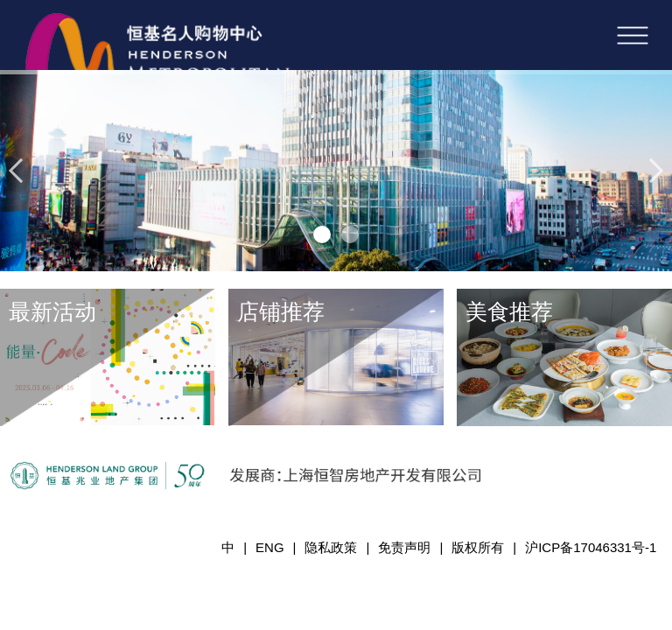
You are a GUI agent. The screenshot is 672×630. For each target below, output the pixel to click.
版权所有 (478, 547)
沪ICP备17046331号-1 (591, 547)
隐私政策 (331, 547)
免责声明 (404, 547)
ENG (270, 547)
